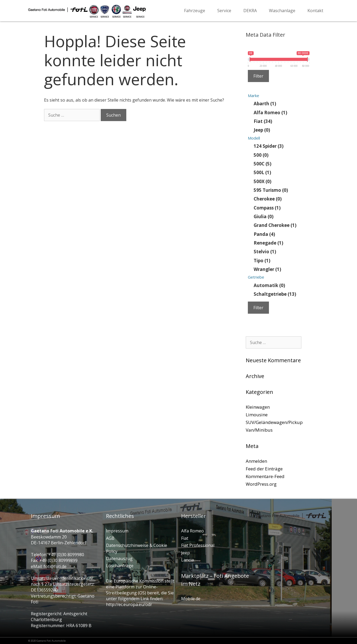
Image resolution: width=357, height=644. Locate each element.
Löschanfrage (120, 566)
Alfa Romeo (270, 112)
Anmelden (256, 461)
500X (262, 181)
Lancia (187, 560)
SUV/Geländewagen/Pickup (274, 422)
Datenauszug (119, 559)
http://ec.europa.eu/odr (129, 604)
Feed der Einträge (264, 469)
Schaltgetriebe (275, 294)
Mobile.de (191, 599)
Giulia (264, 216)
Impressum (117, 531)
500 (261, 155)
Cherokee (268, 199)
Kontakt (315, 11)
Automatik (269, 285)
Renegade (268, 243)
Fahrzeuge (195, 11)
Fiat (263, 121)
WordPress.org (261, 484)
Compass (267, 207)
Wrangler (267, 269)
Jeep (262, 130)
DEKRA (250, 11)
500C (262, 163)
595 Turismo (271, 190)
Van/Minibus (259, 430)
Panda (264, 234)
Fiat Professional (198, 545)
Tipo (262, 260)
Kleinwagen (258, 407)
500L (262, 172)
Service (224, 11)
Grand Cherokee (275, 225)
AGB (110, 538)
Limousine (257, 415)
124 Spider (269, 146)
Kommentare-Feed (265, 476)
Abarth (265, 104)
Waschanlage (282, 11)
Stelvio (265, 252)
